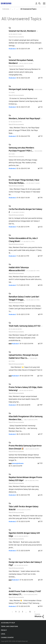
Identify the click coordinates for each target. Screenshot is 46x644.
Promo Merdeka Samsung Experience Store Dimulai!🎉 (25, 447)
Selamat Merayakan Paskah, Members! (21, 62)
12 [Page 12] (30, 612)
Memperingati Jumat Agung (25, 91)
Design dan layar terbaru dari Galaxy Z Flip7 (25, 564)
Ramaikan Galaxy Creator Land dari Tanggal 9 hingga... (24, 298)
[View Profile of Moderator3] (15, 344)
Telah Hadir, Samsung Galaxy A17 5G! (25, 327)
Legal (3, 634)
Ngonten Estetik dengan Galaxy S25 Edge (24, 534)
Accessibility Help (8, 623)
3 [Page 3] (22, 612)
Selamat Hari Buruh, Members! (23, 32)
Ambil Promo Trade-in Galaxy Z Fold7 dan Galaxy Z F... (25, 593)
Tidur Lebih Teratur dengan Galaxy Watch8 (24, 508)
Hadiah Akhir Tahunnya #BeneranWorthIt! (24, 269)
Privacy (4, 630)
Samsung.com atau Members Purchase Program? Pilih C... (25, 151)
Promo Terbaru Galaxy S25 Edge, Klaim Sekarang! (26, 389)
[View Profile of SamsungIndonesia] (18, 463)
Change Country (7, 638)
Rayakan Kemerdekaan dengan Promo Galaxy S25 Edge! (25, 479)
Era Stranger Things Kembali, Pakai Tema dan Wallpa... (24, 181)
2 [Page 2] (19, 612)
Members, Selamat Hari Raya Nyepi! (25, 120)
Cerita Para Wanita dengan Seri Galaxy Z (25, 211)
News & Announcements (16, 37)
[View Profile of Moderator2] (12, 49)
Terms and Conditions (10, 626)
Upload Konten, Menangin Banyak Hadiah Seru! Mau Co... (24, 358)
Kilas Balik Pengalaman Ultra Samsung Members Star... (26, 418)
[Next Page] (34, 612)
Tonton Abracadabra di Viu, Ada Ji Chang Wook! (23, 240)
